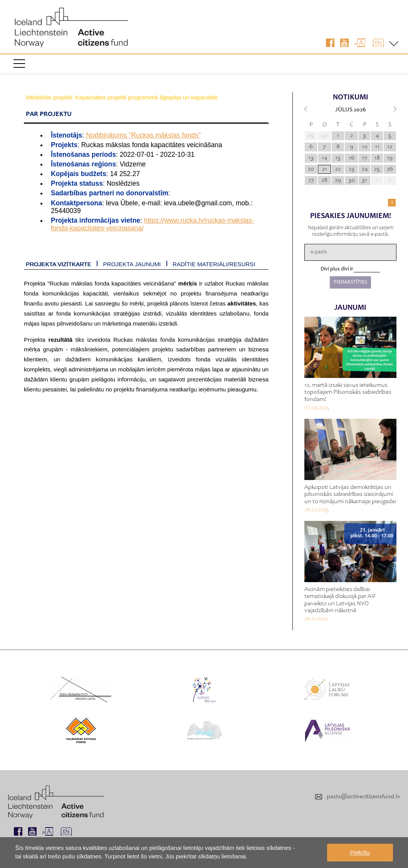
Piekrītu (360, 852)
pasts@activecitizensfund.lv (364, 797)
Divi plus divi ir (337, 269)
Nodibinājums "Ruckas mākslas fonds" (143, 135)
